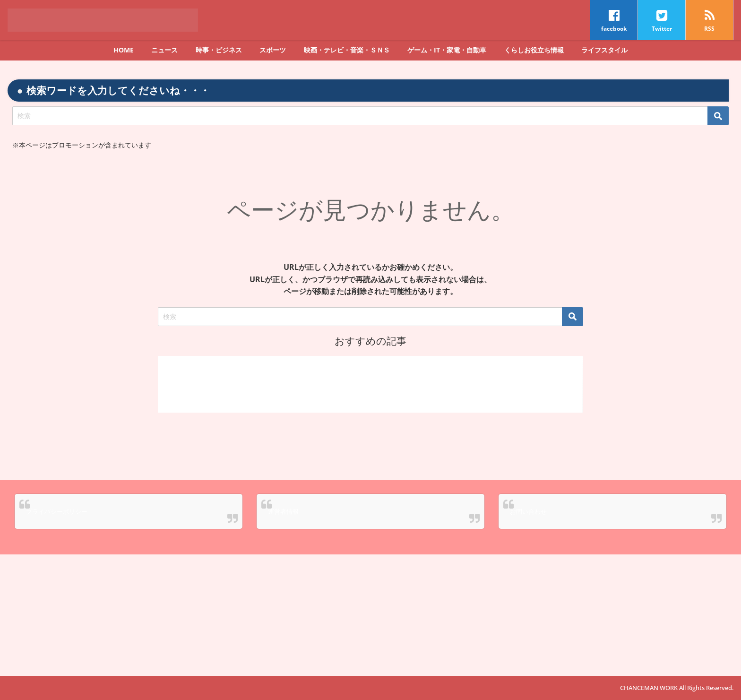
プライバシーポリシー (57, 511)
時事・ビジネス (219, 50)
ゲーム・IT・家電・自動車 (447, 50)
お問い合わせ (528, 511)
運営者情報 (283, 511)
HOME (124, 50)
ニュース (164, 50)
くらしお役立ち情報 (534, 50)
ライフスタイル (604, 50)
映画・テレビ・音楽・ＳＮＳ (347, 50)
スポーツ (273, 50)
